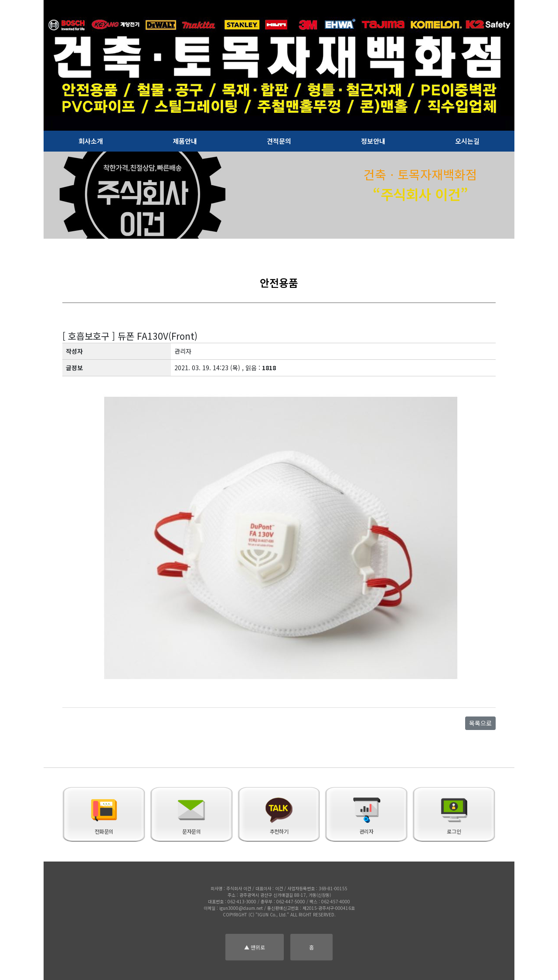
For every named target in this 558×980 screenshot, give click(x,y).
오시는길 (467, 141)
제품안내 (185, 141)
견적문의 (279, 141)
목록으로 (480, 723)
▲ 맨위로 (255, 947)
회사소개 (91, 141)
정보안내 (373, 141)
